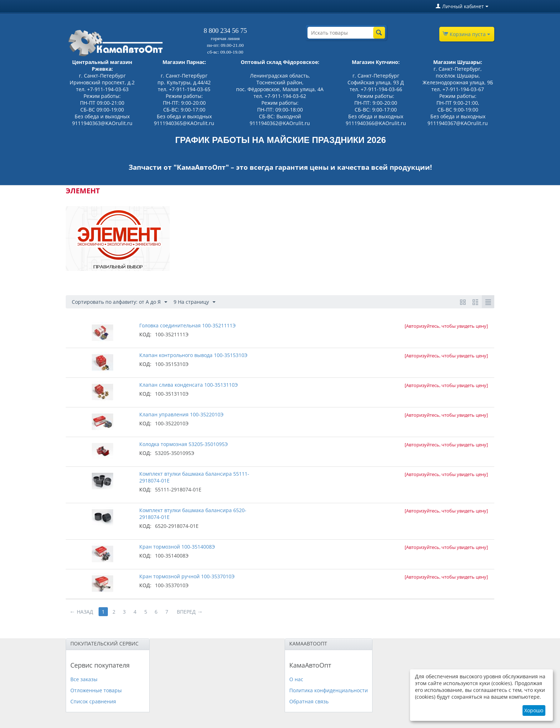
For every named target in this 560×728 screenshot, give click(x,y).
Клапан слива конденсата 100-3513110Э (189, 385)
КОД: (145, 334)
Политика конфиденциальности (329, 690)
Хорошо (534, 710)
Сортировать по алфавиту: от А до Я (119, 302)
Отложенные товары (96, 690)
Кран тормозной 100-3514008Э (177, 547)
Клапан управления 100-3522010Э (181, 414)
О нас (296, 679)
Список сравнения (93, 701)
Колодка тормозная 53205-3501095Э (184, 444)
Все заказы (84, 679)
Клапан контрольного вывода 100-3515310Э (193, 355)
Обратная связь (309, 701)
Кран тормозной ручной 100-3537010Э (187, 576)
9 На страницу (194, 302)
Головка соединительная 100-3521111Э (187, 325)
